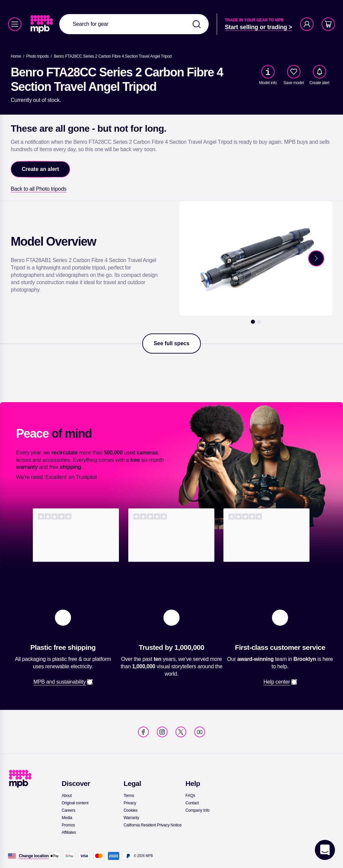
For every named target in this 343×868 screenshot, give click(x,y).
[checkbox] (294, 72)
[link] (42, 24)
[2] (259, 322)
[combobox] (134, 24)
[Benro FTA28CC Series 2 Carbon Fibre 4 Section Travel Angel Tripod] (113, 56)
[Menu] (15, 24)
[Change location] (34, 856)
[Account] (307, 24)
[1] (253, 322)
